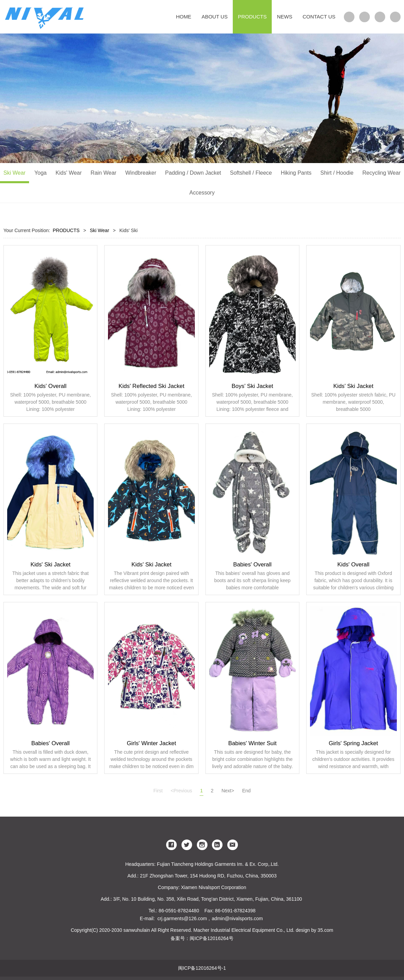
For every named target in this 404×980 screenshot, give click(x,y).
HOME (184, 17)
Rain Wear (103, 173)
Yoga (41, 173)
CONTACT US (319, 17)
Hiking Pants (296, 173)
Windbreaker (141, 173)
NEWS (285, 17)
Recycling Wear (381, 173)
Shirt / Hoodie (337, 173)
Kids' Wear (69, 173)
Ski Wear (15, 173)
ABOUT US (215, 17)
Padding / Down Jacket (193, 173)
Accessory (202, 193)
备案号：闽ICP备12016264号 (202, 938)
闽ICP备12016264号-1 (202, 968)
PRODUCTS (252, 17)
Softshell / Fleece (251, 173)
